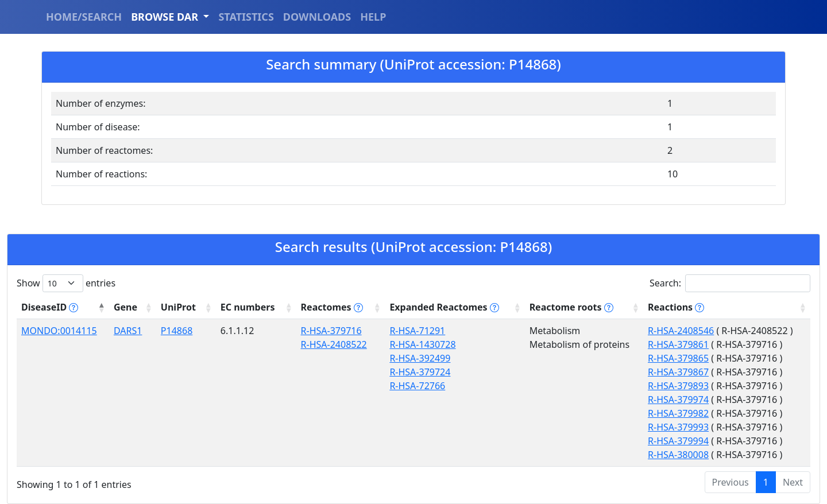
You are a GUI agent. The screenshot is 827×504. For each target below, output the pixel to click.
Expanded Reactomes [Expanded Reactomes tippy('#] (444, 307)
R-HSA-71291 (417, 331)
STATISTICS (246, 17)
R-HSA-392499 (420, 358)
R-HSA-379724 (420, 372)
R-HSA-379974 (678, 400)
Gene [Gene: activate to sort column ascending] (125, 307)
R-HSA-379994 (678, 441)
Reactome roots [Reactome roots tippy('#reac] (571, 307)
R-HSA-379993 (678, 427)
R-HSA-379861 (678, 344)
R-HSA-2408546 (681, 331)
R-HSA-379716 (331, 331)
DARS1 (128, 331)
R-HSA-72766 (417, 386)
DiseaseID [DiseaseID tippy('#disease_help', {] (50, 307)
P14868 (177, 331)
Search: (730, 283)
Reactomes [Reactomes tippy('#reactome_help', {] (332, 307)
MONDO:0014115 (59, 331)
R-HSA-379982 (678, 413)
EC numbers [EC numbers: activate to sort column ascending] (248, 307)
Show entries (66, 283)
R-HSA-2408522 (334, 344)
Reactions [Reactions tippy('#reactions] (676, 307)
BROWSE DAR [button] (166, 17)
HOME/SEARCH (84, 17)
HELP (373, 17)
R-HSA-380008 (678, 455)
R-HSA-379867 (678, 372)
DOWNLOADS (317, 17)
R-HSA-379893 (678, 386)
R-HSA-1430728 (422, 344)
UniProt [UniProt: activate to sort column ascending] (178, 307)
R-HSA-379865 (678, 358)
